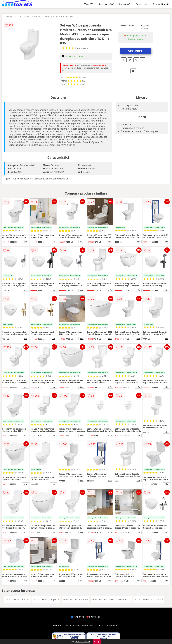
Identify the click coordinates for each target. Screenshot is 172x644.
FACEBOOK (78, 617)
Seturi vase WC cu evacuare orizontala (111, 599)
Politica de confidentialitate (87, 625)
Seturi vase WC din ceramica (149, 599)
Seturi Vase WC (106, 4)
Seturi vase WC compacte (46, 599)
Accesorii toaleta (161, 4)
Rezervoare (142, 4)
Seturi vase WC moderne (75, 599)
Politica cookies (110, 625)
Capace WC (125, 4)
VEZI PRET (135, 51)
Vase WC (89, 4)
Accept (97, 642)
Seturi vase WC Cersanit (63, 16)
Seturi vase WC (23, 16)
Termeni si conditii (62, 625)
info (25, 242)
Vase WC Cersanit (41, 16)
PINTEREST (93, 617)
